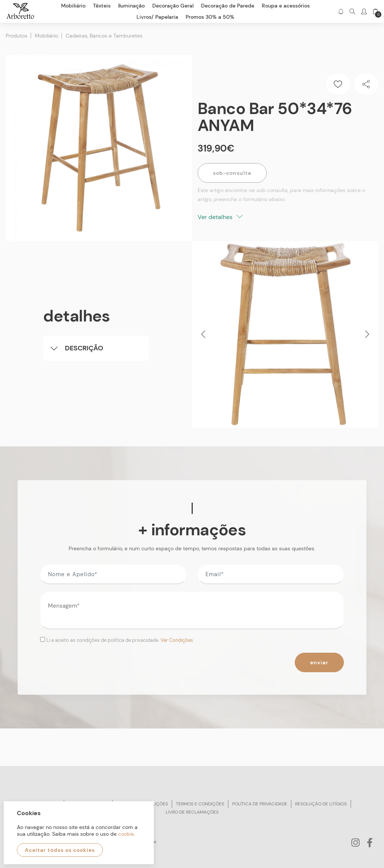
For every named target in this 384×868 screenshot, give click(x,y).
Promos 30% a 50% (210, 17)
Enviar (319, 662)
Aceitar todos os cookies (60, 850)
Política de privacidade (260, 804)
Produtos (16, 36)
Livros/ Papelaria (157, 17)
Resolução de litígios (321, 804)
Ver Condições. (177, 640)
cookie (126, 834)
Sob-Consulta (232, 173)
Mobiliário (46, 36)
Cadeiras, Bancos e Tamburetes (104, 36)
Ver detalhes (220, 217)
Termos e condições (200, 804)
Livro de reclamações (192, 812)
